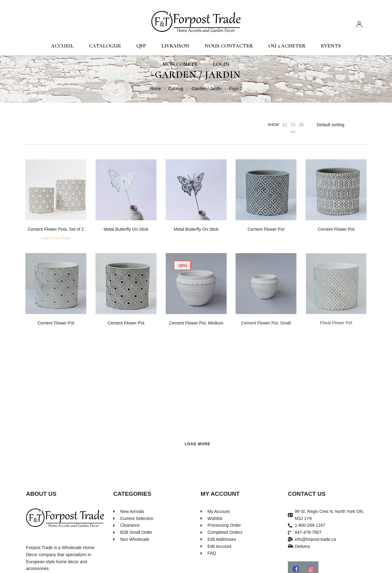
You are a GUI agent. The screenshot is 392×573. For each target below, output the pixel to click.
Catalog (176, 89)
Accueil (62, 46)
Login (221, 64)
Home (155, 89)
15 (293, 124)
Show (273, 125)
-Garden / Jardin (206, 89)
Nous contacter (229, 46)
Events (331, 46)
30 (301, 125)
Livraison (175, 46)
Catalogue (105, 46)
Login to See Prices (56, 238)
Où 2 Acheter (287, 46)
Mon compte (180, 64)
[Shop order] (340, 125)
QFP (141, 46)
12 (285, 125)
